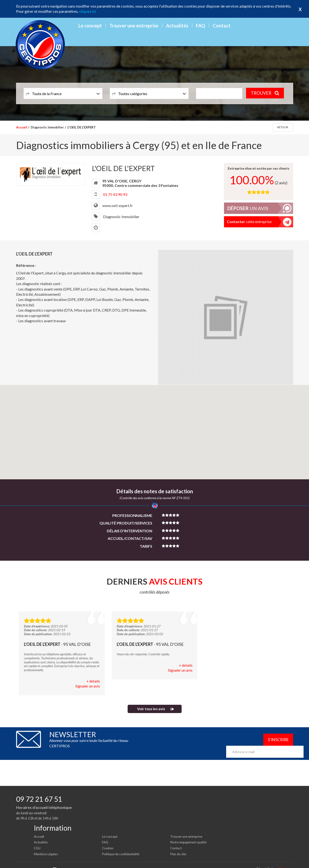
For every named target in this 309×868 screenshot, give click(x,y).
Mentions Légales (47, 847)
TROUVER (266, 93)
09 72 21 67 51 (39, 792)
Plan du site (179, 847)
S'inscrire (276, 740)
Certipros (286, 861)
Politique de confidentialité (122, 847)
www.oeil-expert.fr (118, 205)
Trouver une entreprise (134, 26)
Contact (222, 26)
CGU (38, 841)
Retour (283, 127)
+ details (93, 681)
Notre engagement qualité (190, 835)
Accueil (22, 127)
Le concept (90, 26)
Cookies (108, 841)
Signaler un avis (88, 686)
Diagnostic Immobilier (47, 127)
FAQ (200, 26)
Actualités (177, 26)
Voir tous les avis (151, 709)
